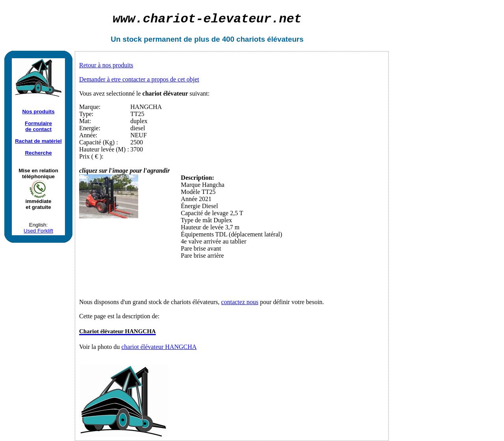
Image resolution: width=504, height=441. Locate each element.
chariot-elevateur (207, 19)
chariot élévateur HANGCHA (159, 347)
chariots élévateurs (270, 39)
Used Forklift (38, 231)
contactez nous (240, 302)
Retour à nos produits (106, 65)
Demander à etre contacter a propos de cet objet (139, 79)
